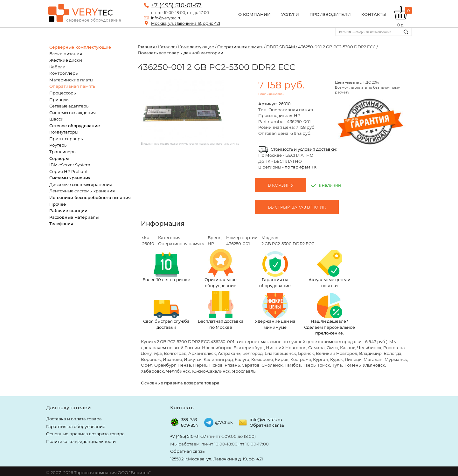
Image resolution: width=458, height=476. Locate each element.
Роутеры (58, 145)
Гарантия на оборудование (275, 270)
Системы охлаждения (73, 113)
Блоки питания (66, 54)
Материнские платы (71, 80)
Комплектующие (196, 47)
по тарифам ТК (301, 167)
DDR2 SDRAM (281, 47)
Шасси (56, 119)
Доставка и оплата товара (74, 419)
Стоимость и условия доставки (303, 149)
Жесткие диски (66, 60)
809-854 (190, 425)
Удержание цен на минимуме (275, 311)
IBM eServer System (70, 165)
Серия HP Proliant (69, 171)
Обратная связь (267, 425)
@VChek (224, 422)
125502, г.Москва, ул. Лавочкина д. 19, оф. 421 (217, 459)
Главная (146, 47)
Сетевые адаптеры (69, 106)
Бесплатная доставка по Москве (221, 310)
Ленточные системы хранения (82, 191)
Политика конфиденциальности (81, 441)
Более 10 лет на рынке (166, 267)
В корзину (281, 185)
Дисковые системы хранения (81, 184)
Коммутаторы (64, 132)
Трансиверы (63, 152)
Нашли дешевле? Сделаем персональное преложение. (330, 314)
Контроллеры (64, 73)
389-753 (189, 419)
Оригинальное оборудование (221, 269)
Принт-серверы (66, 139)
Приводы (59, 100)
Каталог (167, 47)
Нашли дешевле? (271, 94)
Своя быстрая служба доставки (166, 315)
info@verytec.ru (166, 18)
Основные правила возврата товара (180, 383)
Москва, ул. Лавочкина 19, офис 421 (186, 23)
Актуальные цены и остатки (330, 269)
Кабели (57, 67)
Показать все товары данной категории (180, 53)
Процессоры (63, 93)
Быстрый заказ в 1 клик (297, 207)
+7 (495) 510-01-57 (176, 5)
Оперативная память (72, 86)
